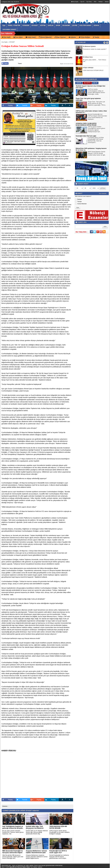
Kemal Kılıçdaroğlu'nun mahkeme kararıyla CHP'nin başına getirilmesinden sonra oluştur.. (59, 857)
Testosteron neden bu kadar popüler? (95, 49)
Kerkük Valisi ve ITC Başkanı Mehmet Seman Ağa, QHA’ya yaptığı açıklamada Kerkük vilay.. (37, 832)
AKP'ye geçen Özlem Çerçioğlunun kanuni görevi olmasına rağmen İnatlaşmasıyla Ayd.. (97, 129)
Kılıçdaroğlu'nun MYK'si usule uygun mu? (58, 852)
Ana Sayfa (75, 2)
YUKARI (99, 865)
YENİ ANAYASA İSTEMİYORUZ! (93, 70)
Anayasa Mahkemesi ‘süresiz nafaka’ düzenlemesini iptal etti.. (36, 853)
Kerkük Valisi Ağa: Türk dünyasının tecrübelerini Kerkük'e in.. (35, 828)
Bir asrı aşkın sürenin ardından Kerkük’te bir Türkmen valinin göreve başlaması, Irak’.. (13, 832)
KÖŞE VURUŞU (88, 68)
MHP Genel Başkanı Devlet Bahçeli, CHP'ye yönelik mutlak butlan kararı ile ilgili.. (97, 154)
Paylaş (7, 105)
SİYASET (12, 42)
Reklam (101, 2)
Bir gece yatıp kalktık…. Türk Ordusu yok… (95, 61)
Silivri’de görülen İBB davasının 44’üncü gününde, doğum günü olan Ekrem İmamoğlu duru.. (13, 857)
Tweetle (22, 105)
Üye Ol (82, 2)
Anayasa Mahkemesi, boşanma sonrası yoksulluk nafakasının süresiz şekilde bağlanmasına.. (37, 857)
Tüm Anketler (103, 194)
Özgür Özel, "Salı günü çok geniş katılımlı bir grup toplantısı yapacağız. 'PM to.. (97, 104)
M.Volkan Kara (88, 57)
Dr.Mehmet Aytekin (89, 46)
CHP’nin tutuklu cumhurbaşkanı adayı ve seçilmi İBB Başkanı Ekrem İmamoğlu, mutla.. (96, 92)
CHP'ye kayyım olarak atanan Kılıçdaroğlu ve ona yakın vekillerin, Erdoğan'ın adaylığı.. (60, 832)
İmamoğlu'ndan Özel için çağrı (86, 136)
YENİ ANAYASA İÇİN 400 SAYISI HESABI (58, 827)
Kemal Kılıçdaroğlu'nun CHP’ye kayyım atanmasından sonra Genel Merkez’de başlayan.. (97, 117)
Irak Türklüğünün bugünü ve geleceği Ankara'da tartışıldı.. (13, 827)
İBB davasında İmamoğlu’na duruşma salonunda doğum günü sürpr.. (13, 853)
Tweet (20, 63)
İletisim (107, 2)
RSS (95, 2)
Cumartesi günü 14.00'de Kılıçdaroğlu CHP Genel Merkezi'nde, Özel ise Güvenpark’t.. (96, 140)
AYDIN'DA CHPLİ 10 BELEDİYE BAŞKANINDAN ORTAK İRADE (86, 124)
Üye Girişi (89, 2)
